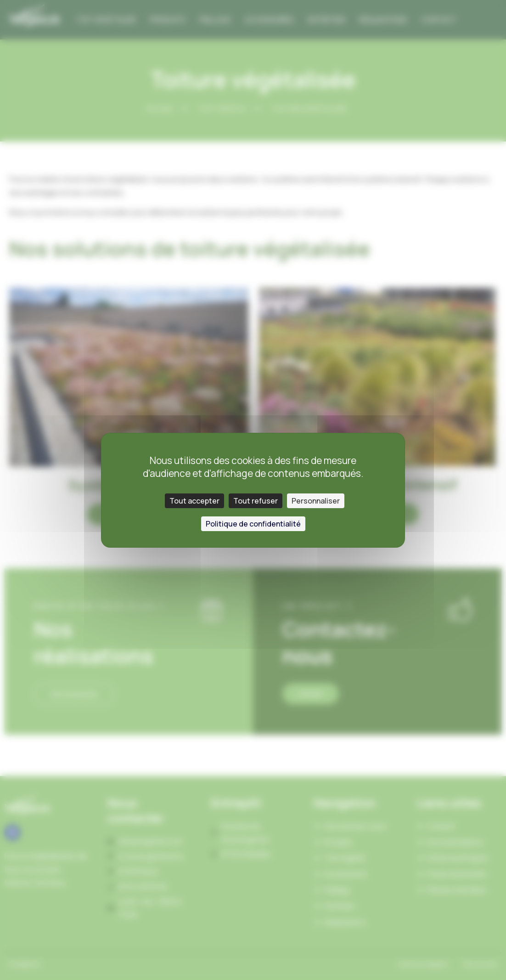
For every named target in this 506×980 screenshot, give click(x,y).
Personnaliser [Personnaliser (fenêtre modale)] (316, 501)
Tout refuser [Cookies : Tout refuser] (256, 501)
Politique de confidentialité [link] (253, 524)
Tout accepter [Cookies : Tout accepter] (194, 501)
